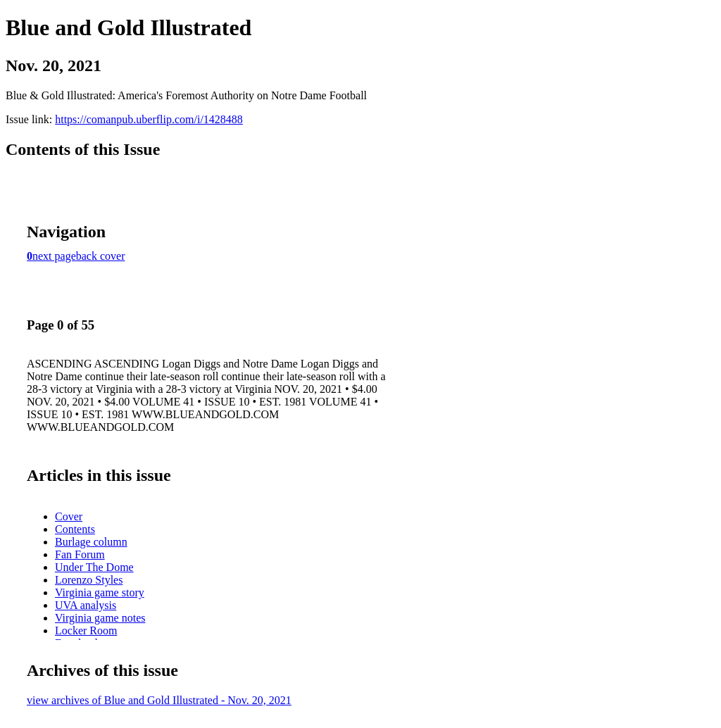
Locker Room (86, 630)
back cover (101, 256)
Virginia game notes (100, 618)
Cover (69, 516)
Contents (75, 529)
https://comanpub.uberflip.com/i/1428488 (149, 119)
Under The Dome (94, 567)
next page (54, 256)
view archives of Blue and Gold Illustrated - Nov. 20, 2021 (159, 700)
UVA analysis (86, 605)
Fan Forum (80, 554)
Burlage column (91, 542)
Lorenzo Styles (89, 580)
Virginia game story (100, 592)
